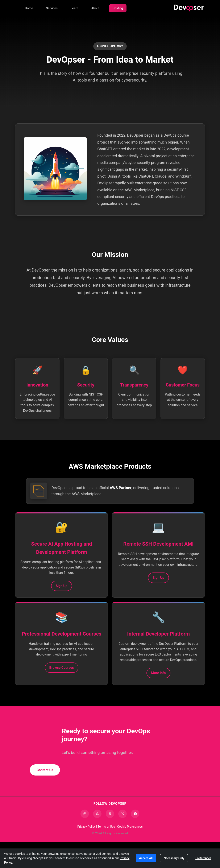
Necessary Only (174, 858)
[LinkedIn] (110, 840)
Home (29, 8)
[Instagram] (85, 840)
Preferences (203, 858)
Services (52, 8)
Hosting (118, 8)
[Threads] (97, 840)
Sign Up (61, 601)
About (95, 8)
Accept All (146, 858)
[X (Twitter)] (123, 840)
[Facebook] (135, 840)
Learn (74, 8)
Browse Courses (62, 694)
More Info (158, 697)
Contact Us (45, 796)
